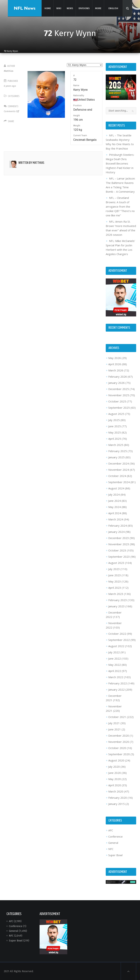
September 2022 (119, 639)
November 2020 (118, 741)
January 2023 (116, 606)
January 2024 (116, 531)
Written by (32, 163)
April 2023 (114, 587)
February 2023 (117, 600)
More (98, 8)
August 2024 (116, 488)
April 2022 (114, 670)
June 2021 (114, 729)
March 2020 (116, 791)
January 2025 (116, 457)
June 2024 (114, 500)
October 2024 (117, 475)
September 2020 (119, 754)
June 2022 (114, 658)
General (113, 842)
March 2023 (116, 593)
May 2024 (114, 507)
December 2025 (118, 389)
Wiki (59, 8)
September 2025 (119, 407)
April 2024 (114, 513)
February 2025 (117, 451)
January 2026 (116, 382)
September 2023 (119, 556)
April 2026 (114, 364)
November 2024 (118, 469)
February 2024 (117, 525)
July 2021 (114, 723)
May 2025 (114, 432)
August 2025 (116, 413)
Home (47, 8)
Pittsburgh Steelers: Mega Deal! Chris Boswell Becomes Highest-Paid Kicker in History (120, 163)
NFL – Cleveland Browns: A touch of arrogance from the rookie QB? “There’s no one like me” (120, 207)
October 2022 (117, 633)
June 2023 (114, 575)
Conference (115, 836)
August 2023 (116, 562)
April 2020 (114, 785)
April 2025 (114, 438)
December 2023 (118, 538)
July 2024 (114, 494)
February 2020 (117, 797)
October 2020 (117, 748)
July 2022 (114, 652)
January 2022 (116, 689)
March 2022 (116, 677)
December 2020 (118, 735)
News (70, 8)
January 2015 (116, 803)
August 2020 (116, 760)
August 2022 (116, 646)
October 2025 (117, 401)
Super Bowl (115, 855)
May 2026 (114, 358)
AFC (110, 830)
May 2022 (114, 664)
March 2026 (116, 370)
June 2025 (114, 426)
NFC (111, 849)
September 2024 (119, 482)
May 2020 (114, 779)
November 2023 (118, 544)
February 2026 (117, 376)
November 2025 (118, 395)
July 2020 (114, 766)
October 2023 (117, 550)
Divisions (84, 8)
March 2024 (116, 519)
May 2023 (114, 581)
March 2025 (116, 444)
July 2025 (114, 420)
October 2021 (117, 717)
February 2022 (117, 683)
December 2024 (118, 463)
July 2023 (114, 569)
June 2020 (114, 772)
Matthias (9, 71)
